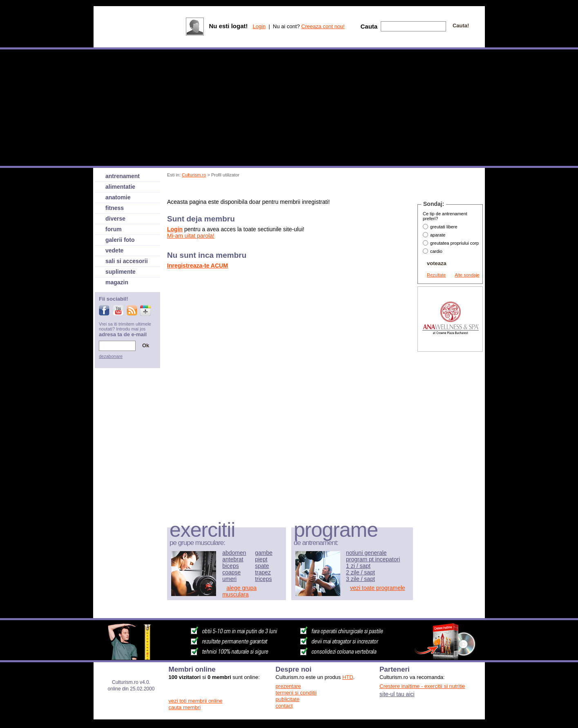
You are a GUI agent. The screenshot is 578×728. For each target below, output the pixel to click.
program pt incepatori (373, 559)
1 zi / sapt (358, 566)
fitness (115, 208)
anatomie (118, 197)
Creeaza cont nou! (323, 26)
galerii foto (120, 240)
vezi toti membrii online (196, 701)
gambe (264, 553)
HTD (348, 677)
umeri (229, 579)
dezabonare (111, 356)
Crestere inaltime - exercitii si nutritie (422, 686)
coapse (231, 572)
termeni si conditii (296, 693)
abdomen (234, 553)
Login (259, 26)
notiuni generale (366, 553)
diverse (115, 219)
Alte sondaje (467, 275)
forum (114, 229)
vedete (114, 250)
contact (284, 706)
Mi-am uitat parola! (191, 236)
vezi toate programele (378, 588)
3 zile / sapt (360, 579)
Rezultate (436, 275)
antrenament (123, 176)
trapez (263, 572)
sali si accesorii (127, 261)
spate (262, 566)
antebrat (233, 559)
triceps (263, 579)
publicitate (288, 699)
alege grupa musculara (239, 591)
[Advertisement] (316, 189)
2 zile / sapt (360, 572)
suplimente (121, 272)
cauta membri (185, 707)
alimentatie (120, 187)
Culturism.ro (194, 175)
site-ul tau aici (397, 694)
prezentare (288, 686)
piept (261, 559)
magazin (117, 282)
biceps (230, 566)
